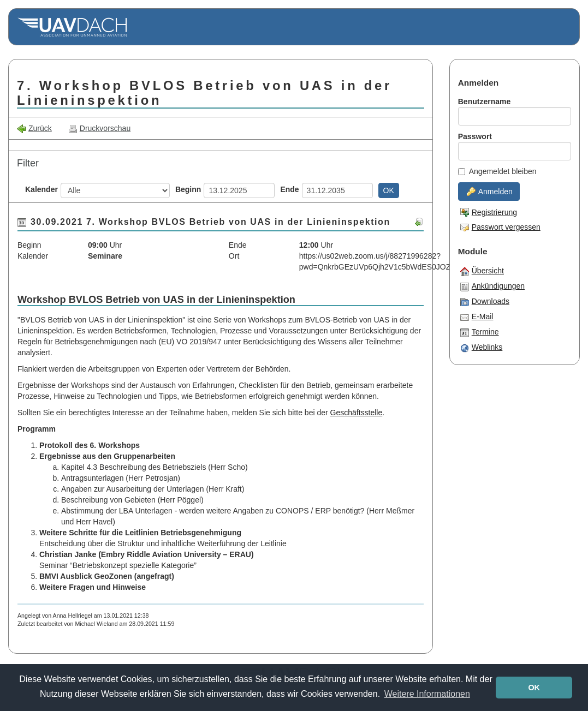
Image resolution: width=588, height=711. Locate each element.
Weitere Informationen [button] (427, 694)
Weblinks (482, 348)
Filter (28, 163)
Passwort (475, 136)
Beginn (188, 189)
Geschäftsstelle (357, 413)
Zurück (34, 129)
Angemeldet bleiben (497, 171)
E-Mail (477, 317)
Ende (289, 189)
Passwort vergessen (500, 227)
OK (389, 190)
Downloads (485, 302)
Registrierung (489, 212)
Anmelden (490, 192)
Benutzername (484, 101)
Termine (480, 332)
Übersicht (482, 271)
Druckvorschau (99, 129)
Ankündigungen (492, 286)
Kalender (41, 189)
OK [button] (534, 688)
